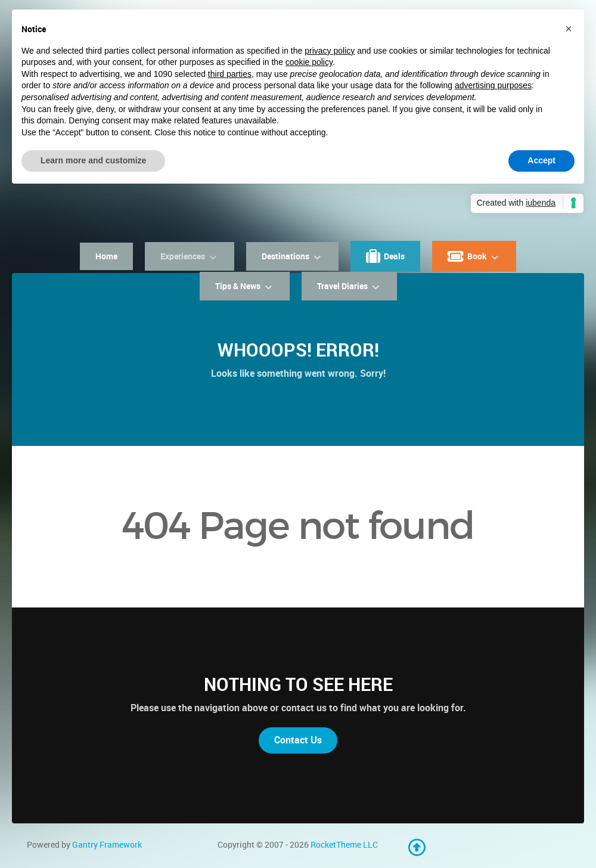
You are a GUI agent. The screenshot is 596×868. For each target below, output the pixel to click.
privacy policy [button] (330, 51)
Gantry (107, 845)
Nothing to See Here (298, 684)
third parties (230, 74)
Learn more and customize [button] (93, 160)
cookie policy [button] (309, 62)
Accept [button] (541, 160)
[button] (569, 29)
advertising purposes (493, 85)
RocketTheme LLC (344, 845)
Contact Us (298, 740)
